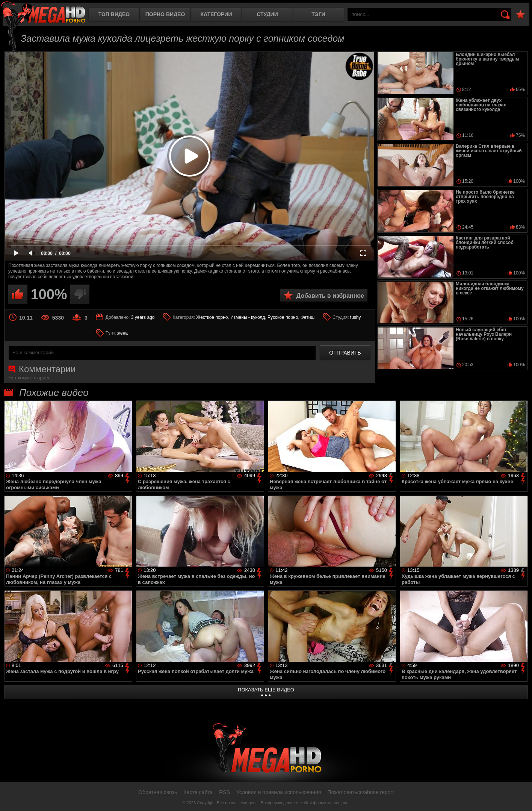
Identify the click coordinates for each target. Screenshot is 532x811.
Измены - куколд (248, 317)
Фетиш (308, 317)
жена (122, 333)
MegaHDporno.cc (43, 13)
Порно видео (165, 14)
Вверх (521, 797)
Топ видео (114, 14)
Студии (267, 14)
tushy (356, 317)
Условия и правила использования (279, 792)
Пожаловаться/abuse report (360, 792)
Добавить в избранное (330, 296)
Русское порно (283, 317)
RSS (224, 792)
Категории (216, 14)
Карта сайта (198, 792)
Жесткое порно (212, 317)
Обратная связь (158, 792)
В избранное (520, 15)
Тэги (318, 14)
